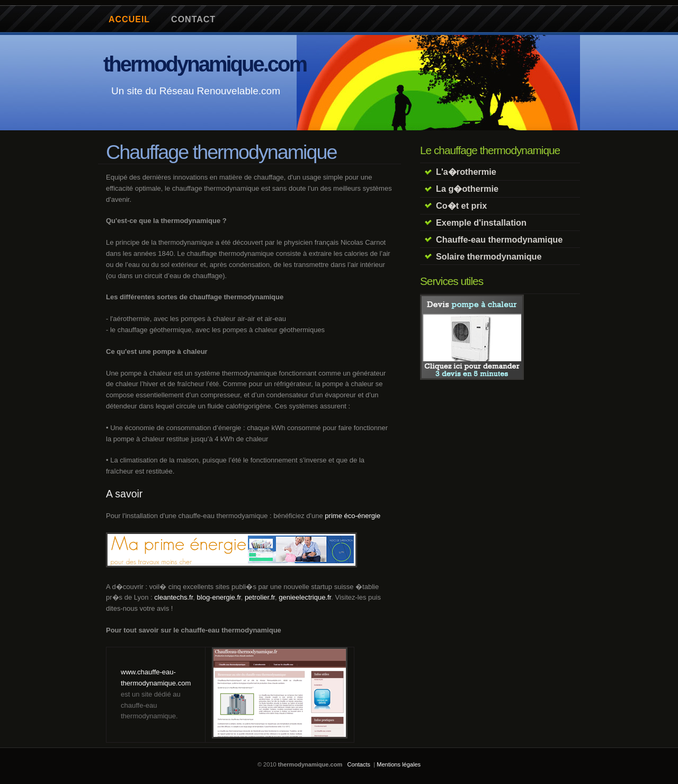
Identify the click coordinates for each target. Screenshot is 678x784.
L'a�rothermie (466, 172)
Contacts (359, 764)
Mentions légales (399, 764)
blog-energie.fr (219, 597)
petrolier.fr (260, 597)
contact (193, 19)
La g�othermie (467, 189)
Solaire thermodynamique (489, 256)
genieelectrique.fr (305, 597)
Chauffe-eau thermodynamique (499, 239)
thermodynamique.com (205, 64)
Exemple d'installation (481, 222)
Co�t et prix (461, 206)
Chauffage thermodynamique (221, 152)
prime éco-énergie (353, 516)
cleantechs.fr (173, 597)
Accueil (129, 19)
